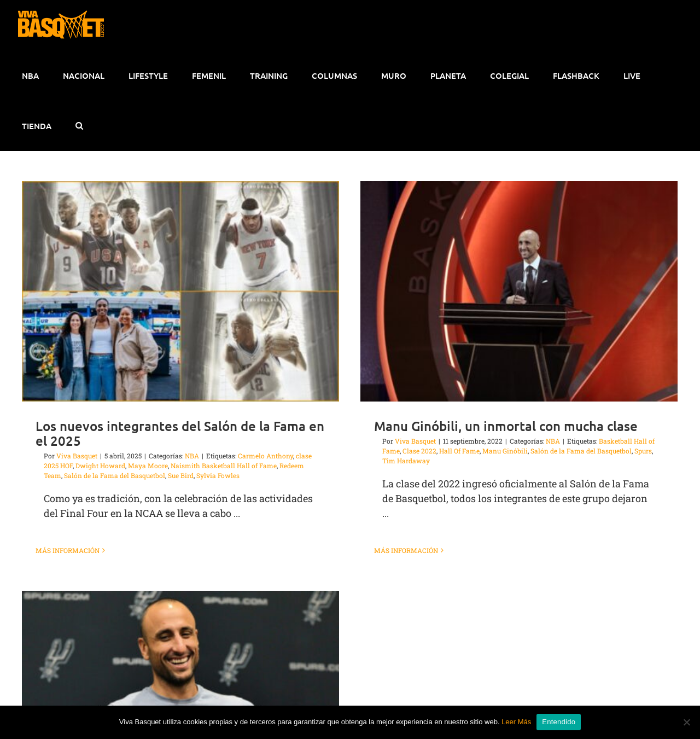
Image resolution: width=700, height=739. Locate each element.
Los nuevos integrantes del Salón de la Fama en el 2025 (180, 433)
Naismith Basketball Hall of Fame (224, 465)
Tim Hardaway (398, 461)
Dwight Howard (100, 465)
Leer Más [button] (516, 722)
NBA (192, 456)
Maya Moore (148, 465)
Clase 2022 (411, 451)
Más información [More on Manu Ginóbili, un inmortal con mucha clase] (398, 550)
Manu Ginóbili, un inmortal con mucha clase (498, 426)
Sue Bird (181, 475)
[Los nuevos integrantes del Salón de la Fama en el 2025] (180, 291)
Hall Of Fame (451, 451)
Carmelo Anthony (266, 456)
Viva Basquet (77, 456)
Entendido (559, 722)
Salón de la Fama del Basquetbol (115, 475)
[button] (79, 126)
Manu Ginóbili (497, 451)
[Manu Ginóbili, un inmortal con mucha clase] (511, 291)
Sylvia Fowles (218, 475)
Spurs (635, 451)
